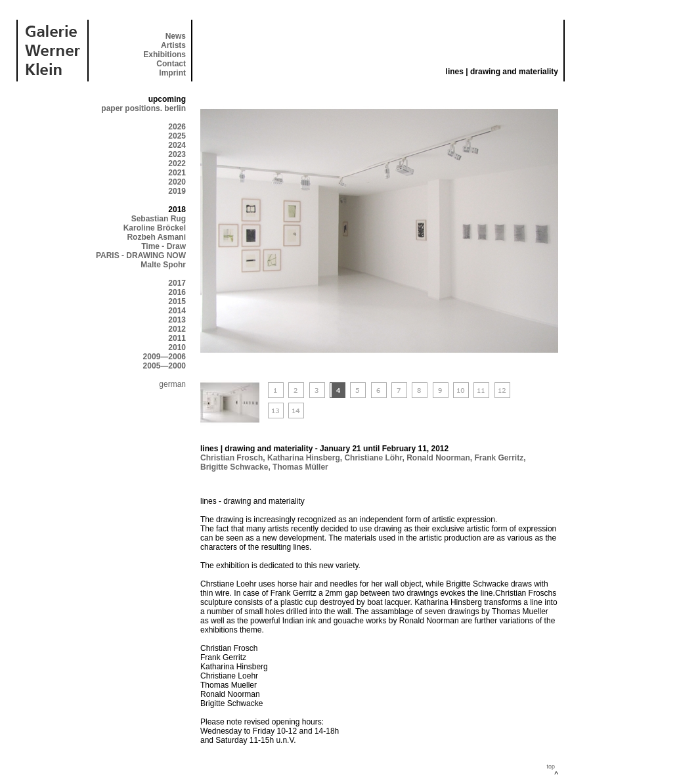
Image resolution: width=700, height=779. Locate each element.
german (172, 384)
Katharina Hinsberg (304, 458)
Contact (171, 64)
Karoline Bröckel (155, 228)
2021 (177, 173)
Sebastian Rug (159, 219)
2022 (177, 164)
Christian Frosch (231, 458)
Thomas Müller (300, 467)
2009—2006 (164, 357)
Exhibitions (164, 55)
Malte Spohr (163, 265)
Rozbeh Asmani (156, 237)
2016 (177, 292)
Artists (173, 45)
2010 (177, 347)
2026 (177, 127)
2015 (177, 301)
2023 (177, 154)
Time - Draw (164, 246)
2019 (177, 191)
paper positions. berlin (143, 108)
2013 (177, 320)
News (176, 36)
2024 (177, 145)
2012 (177, 329)
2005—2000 (164, 366)
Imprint (172, 73)
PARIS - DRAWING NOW (141, 256)
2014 (177, 311)
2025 (177, 136)
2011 (177, 338)
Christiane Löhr (373, 458)
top (551, 767)
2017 (177, 283)
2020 (177, 182)
